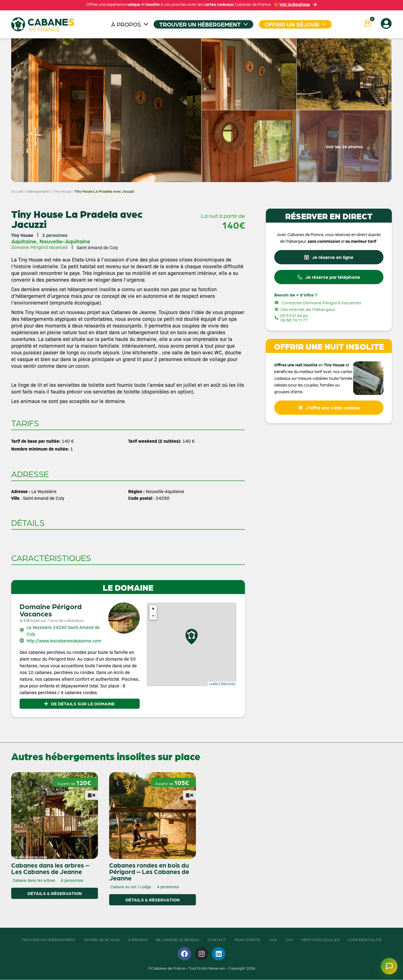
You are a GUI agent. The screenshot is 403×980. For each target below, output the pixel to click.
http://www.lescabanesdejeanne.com (64, 640)
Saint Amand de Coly (97, 247)
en (321, 366)
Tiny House (62, 191)
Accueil (17, 191)
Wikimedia (228, 684)
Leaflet (214, 684)
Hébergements (38, 191)
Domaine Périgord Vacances (51, 610)
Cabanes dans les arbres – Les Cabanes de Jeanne (50, 868)
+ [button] (153, 609)
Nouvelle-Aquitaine (65, 241)
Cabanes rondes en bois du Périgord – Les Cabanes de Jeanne (149, 871)
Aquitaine (24, 241)
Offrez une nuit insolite (296, 366)
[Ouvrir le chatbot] (387, 964)
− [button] (153, 616)
